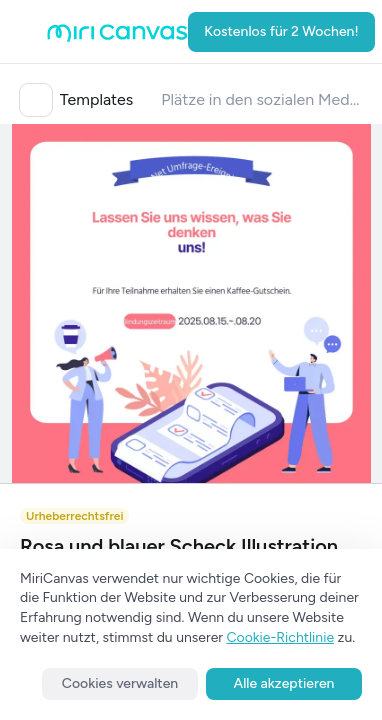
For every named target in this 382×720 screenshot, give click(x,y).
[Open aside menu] (27, 32)
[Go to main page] (117, 37)
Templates (97, 99)
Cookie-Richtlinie (281, 637)
